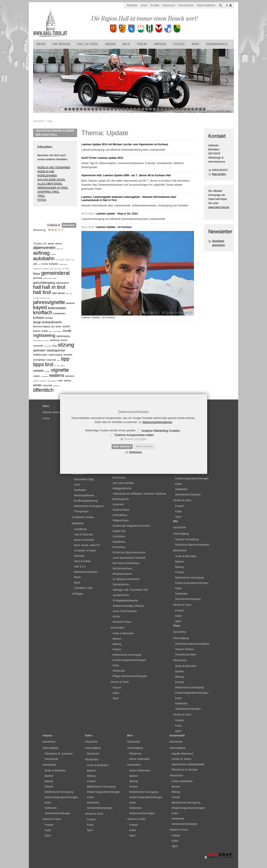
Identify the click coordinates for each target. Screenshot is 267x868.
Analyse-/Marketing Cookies (161, 431)
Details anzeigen (135, 439)
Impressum (135, 452)
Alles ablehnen (122, 446)
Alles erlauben (144, 446)
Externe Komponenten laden (134, 435)
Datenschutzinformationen (157, 422)
